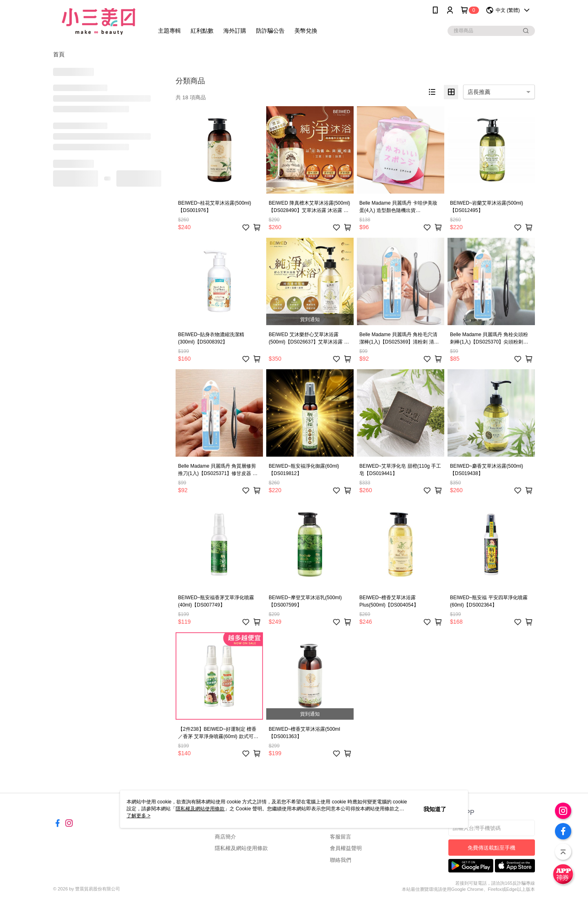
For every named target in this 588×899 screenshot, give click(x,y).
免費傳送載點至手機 (491, 848)
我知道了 (435, 809)
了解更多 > (138, 816)
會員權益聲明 (346, 848)
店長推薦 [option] (479, 92)
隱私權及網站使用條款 (241, 848)
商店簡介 (225, 837)
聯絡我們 (341, 860)
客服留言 (341, 837)
